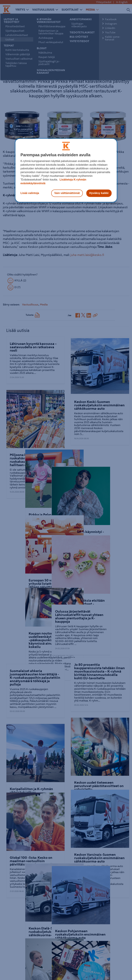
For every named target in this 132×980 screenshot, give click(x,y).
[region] (66, 170)
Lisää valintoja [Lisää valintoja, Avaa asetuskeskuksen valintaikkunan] (30, 193)
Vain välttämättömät (67, 193)
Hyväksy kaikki (99, 193)
